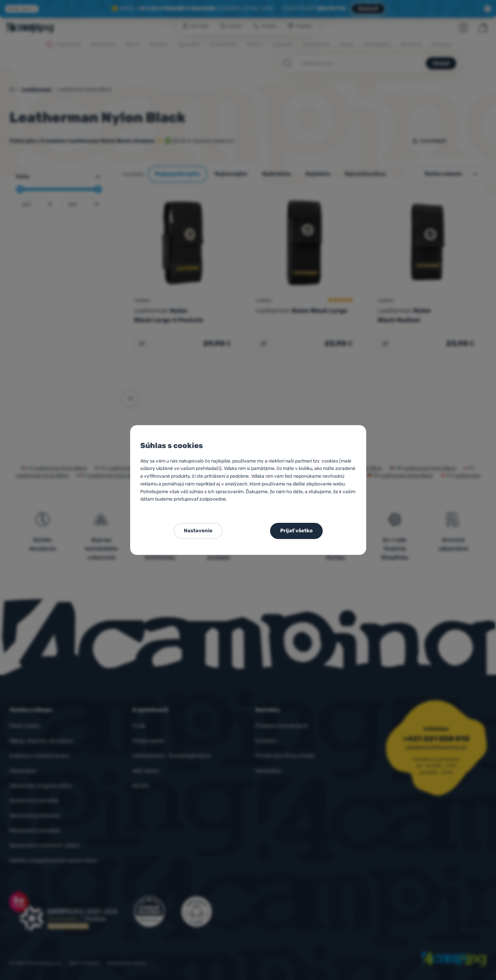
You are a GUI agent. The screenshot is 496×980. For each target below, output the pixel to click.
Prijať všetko (296, 531)
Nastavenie (198, 531)
